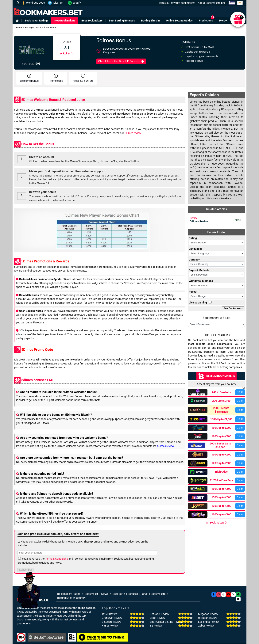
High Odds (221, 472)
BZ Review (156, 626)
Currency (194, 260)
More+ (223, 21)
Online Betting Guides (179, 21)
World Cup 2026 (33, 3)
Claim (240, 392)
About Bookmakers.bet (211, 3)
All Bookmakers (216, 523)
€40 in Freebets (221, 392)
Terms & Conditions (56, 559)
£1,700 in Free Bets (221, 480)
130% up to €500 (221, 506)
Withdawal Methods (201, 281)
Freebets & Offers (83, 78)
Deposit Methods (199, 270)
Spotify (74, 3)
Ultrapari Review (208, 618)
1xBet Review (110, 614)
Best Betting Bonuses (122, 21)
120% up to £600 (221, 463)
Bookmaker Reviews (97, 594)
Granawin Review (112, 618)
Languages (196, 249)
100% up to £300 (221, 428)
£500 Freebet (221, 410)
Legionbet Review (209, 622)
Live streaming (198, 303)
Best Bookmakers (92, 21)
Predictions (206, 21)
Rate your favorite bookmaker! (177, 3)
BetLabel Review (160, 614)
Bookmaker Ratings (37, 21)
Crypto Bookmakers (154, 594)
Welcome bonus (29, 78)
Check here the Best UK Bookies (121, 61)
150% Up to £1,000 (221, 419)
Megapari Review (208, 614)
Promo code (56, 78)
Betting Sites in (150, 21)
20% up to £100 (221, 401)
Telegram (56, 3)
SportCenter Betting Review (166, 622)
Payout (193, 292)
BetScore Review (112, 622)
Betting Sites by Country (71, 598)
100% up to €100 (221, 514)
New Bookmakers (65, 21)
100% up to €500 (221, 455)
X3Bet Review (110, 626)
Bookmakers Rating (69, 594)
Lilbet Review (158, 618)
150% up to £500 (221, 497)
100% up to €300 (221, 436)
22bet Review (206, 626)
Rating (193, 238)
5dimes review (133, 133)
